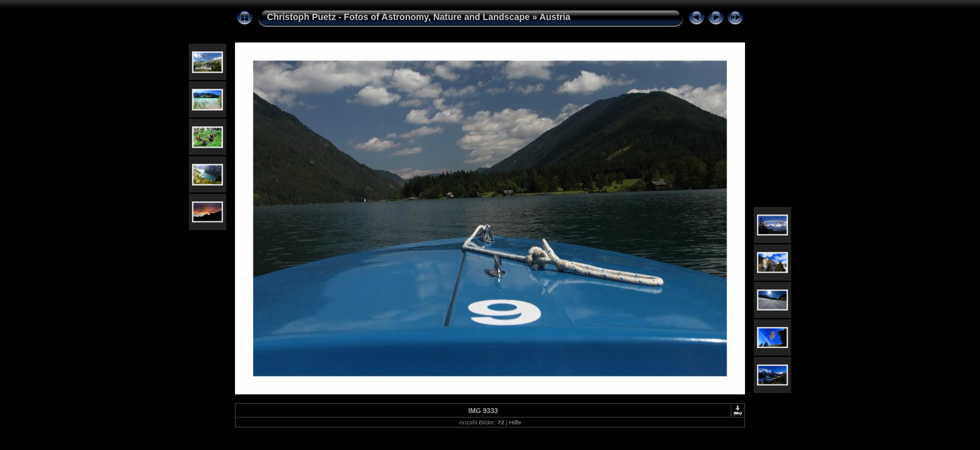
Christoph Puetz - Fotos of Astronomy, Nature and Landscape (398, 17)
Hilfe (515, 422)
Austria (555, 17)
